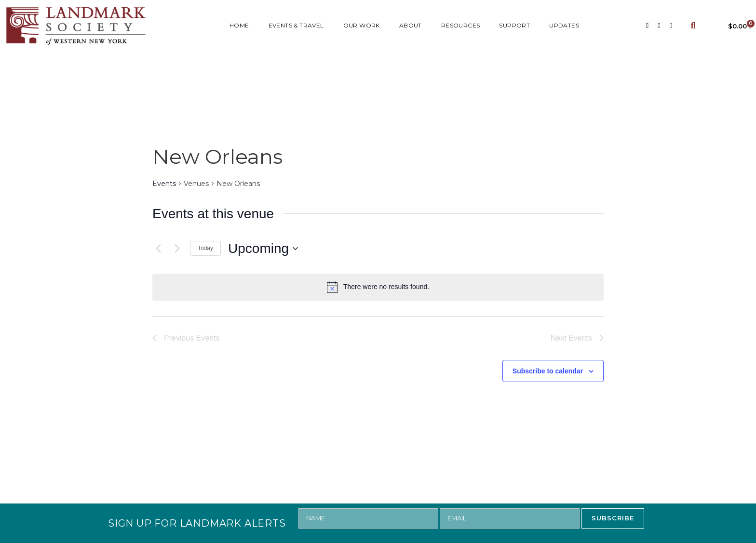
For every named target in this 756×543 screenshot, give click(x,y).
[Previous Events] (158, 249)
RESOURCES (461, 25)
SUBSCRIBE (613, 518)
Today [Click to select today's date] (205, 248)
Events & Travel (296, 25)
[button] (693, 26)
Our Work (362, 25)
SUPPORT (514, 25)
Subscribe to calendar (548, 371)
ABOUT (411, 25)
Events (164, 184)
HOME (239, 25)
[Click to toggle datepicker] (263, 249)
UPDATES (564, 25)
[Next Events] (177, 249)
